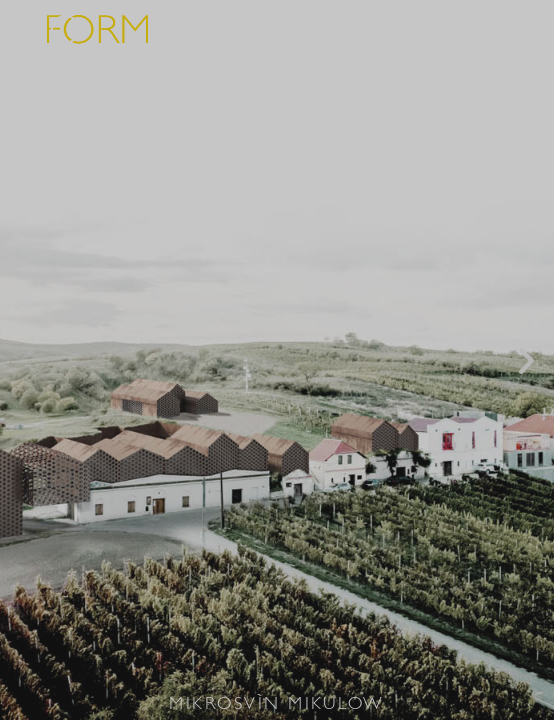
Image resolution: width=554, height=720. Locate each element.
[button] (27, 360)
